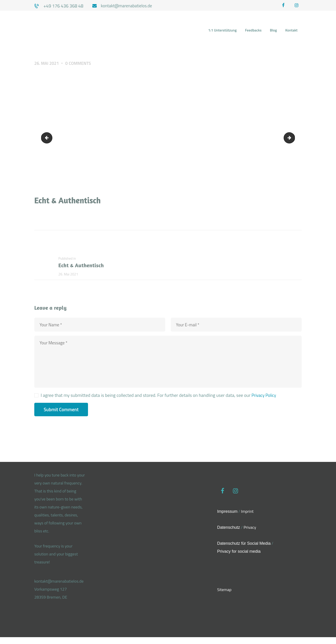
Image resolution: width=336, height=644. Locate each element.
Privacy (250, 534)
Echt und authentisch (292, 139)
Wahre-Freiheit (48, 139)
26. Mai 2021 (47, 64)
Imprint (247, 518)
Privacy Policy (265, 402)
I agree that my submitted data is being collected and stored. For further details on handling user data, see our (159, 402)
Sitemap (224, 597)
